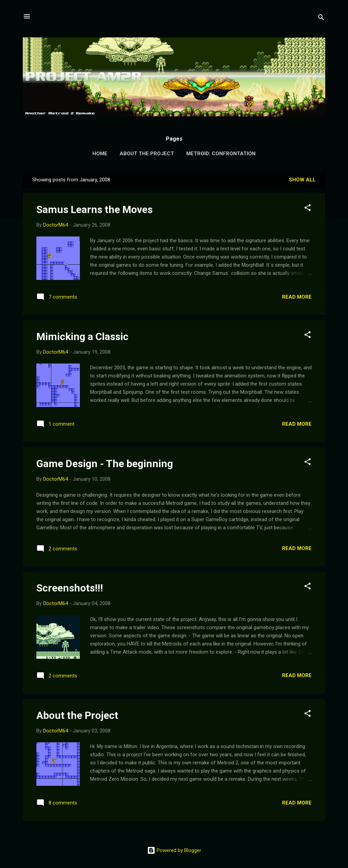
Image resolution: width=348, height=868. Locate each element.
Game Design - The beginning (105, 464)
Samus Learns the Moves (94, 209)
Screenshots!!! (70, 588)
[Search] (321, 19)
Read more (297, 297)
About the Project (147, 154)
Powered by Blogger (174, 850)
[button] (308, 209)
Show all (302, 180)
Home (100, 154)
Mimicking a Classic (82, 336)
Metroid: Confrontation (221, 154)
